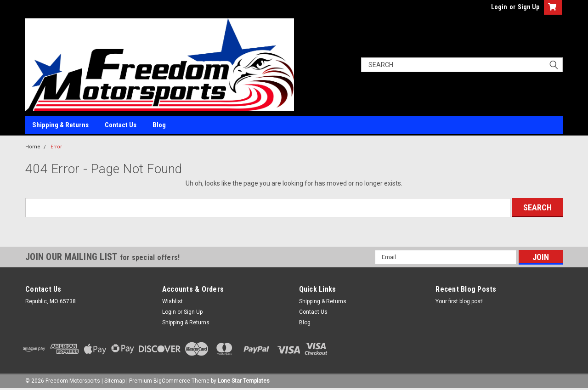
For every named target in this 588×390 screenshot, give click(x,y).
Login (499, 7)
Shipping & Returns (60, 125)
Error (56, 147)
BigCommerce (172, 381)
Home (33, 147)
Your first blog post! (460, 301)
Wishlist (172, 301)
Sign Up (529, 7)
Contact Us (121, 125)
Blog (159, 125)
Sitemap (115, 381)
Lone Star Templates (244, 381)
